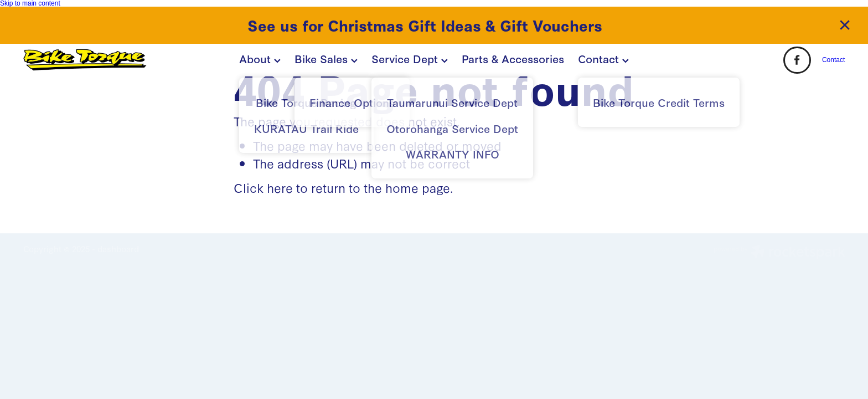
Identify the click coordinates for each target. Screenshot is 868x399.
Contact (603, 58)
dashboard (118, 249)
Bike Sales (326, 58)
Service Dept (410, 58)
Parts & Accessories (513, 58)
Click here (263, 187)
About (260, 58)
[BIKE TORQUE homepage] (105, 60)
